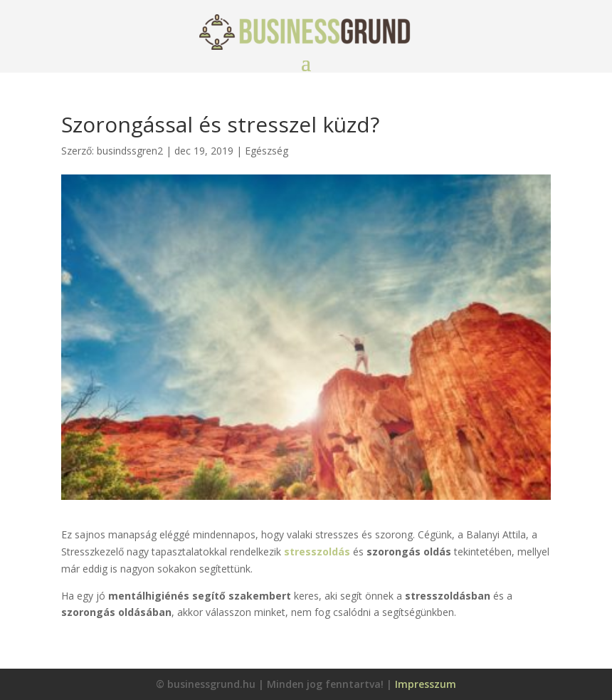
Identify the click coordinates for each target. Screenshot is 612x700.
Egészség (267, 151)
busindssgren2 (130, 151)
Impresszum (426, 684)
